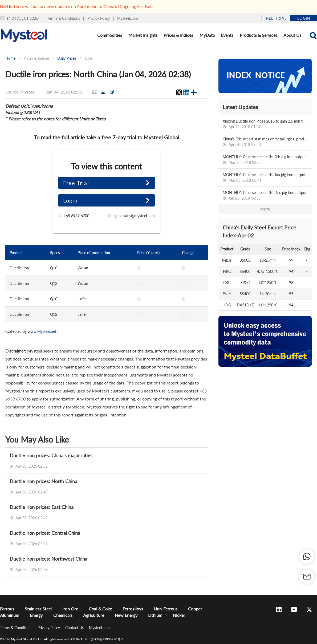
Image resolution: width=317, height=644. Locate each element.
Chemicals (63, 615)
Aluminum (10, 615)
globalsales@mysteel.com (134, 216)
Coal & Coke (100, 609)
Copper (195, 609)
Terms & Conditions (64, 18)
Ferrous (7, 609)
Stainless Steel (38, 609)
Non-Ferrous (166, 609)
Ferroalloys (133, 609)
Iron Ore (70, 609)
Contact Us (75, 628)
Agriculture (94, 615)
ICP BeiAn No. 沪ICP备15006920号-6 (97, 639)
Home (10, 58)
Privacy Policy (99, 18)
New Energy (126, 615)
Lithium (155, 615)
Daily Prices (67, 58)
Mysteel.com (128, 18)
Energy (36, 615)
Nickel (179, 615)
